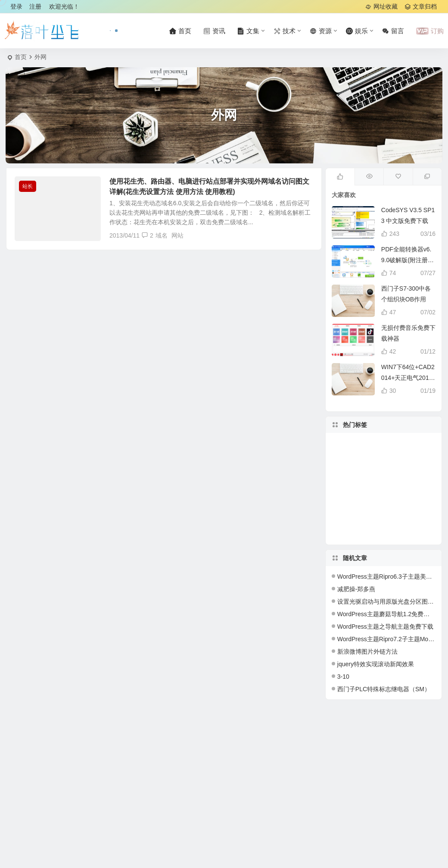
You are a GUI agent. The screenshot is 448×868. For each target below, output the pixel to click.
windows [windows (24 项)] (407, 486)
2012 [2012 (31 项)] (371, 518)
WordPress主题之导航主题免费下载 (385, 627)
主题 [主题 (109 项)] (370, 470)
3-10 (343, 677)
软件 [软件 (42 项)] (373, 509)
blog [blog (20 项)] (356, 515)
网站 (177, 235)
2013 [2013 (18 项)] (394, 457)
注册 (35, 6)
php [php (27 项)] (352, 468)
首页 (21, 57)
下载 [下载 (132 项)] (418, 498)
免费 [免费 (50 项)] (363, 463)
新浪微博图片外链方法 (367, 652)
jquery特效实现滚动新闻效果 (376, 664)
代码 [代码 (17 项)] (404, 460)
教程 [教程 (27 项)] (350, 498)
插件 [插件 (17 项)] (401, 518)
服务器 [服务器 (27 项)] (376, 483)
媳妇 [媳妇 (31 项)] (417, 472)
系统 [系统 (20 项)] (376, 451)
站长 (28, 186)
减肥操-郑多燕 (356, 589)
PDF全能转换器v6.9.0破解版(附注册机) (406, 260)
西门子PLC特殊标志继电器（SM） (384, 689)
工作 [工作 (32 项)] (383, 527)
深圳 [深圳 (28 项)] (381, 495)
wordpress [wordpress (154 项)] (347, 487)
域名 (162, 235)
